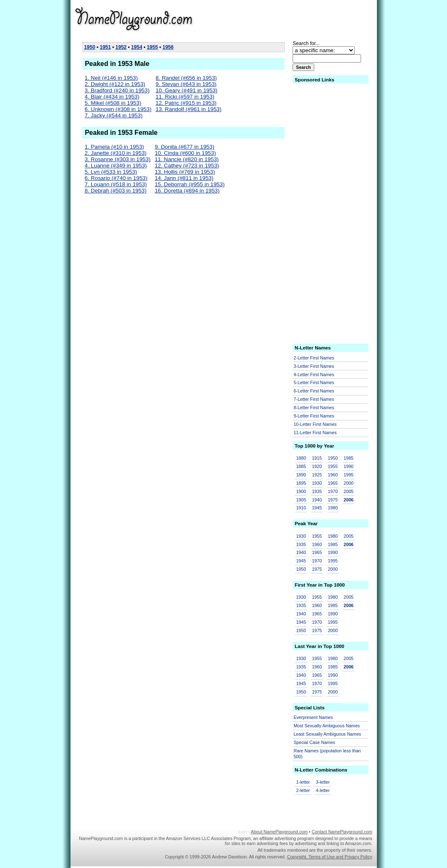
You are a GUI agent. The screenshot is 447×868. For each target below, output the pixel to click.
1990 (349, 466)
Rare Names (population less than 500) (327, 754)
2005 (349, 491)
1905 (301, 500)
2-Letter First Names (314, 358)
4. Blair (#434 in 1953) (112, 97)
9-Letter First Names (314, 416)
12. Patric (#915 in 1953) (186, 103)
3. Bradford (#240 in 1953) (117, 90)
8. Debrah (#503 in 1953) (116, 191)
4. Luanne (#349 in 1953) (116, 166)
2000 (349, 483)
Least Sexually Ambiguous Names (327, 734)
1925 (317, 475)
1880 (301, 458)
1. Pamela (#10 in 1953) (114, 147)
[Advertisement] (308, 18)
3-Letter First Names (314, 366)
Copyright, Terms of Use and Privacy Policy (330, 857)
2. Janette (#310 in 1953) (116, 153)
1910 (301, 508)
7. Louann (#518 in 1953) (116, 184)
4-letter (323, 790)
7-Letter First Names (314, 399)
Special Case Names (314, 742)
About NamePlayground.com (279, 832)
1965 (333, 483)
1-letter (303, 782)
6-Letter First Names (314, 391)
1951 (105, 47)
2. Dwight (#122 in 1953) (115, 84)
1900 (301, 491)
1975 (333, 500)
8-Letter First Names (314, 407)
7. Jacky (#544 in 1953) (114, 115)
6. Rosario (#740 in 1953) (116, 178)
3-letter (323, 782)
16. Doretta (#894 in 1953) (187, 191)
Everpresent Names (313, 717)
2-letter (303, 790)
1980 (333, 508)
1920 (317, 466)
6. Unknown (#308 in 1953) (118, 109)
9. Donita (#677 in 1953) (185, 147)
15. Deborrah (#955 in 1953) (190, 184)
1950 (90, 47)
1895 (301, 483)
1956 (168, 47)
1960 (333, 475)
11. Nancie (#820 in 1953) (187, 159)
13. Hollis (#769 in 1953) (185, 172)
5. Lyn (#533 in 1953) (111, 172)
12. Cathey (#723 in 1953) (187, 166)
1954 (137, 47)
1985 (349, 458)
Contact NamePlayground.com (342, 832)
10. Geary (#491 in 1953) (187, 90)
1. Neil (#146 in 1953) (111, 78)
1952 (121, 47)
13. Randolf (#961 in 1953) (189, 109)
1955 (153, 47)
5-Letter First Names (314, 382)
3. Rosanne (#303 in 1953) (118, 159)
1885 (301, 466)
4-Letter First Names (314, 375)
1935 (317, 491)
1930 (317, 483)
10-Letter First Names (315, 424)
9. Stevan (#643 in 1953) (186, 84)
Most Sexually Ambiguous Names (327, 726)
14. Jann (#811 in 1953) (184, 178)
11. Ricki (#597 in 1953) (185, 97)
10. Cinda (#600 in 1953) (186, 153)
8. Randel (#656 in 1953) (186, 78)
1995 (349, 475)
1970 (333, 491)
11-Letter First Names (315, 433)
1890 (301, 475)
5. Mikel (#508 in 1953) (113, 103)
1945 (317, 508)
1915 (317, 458)
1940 (317, 500)
